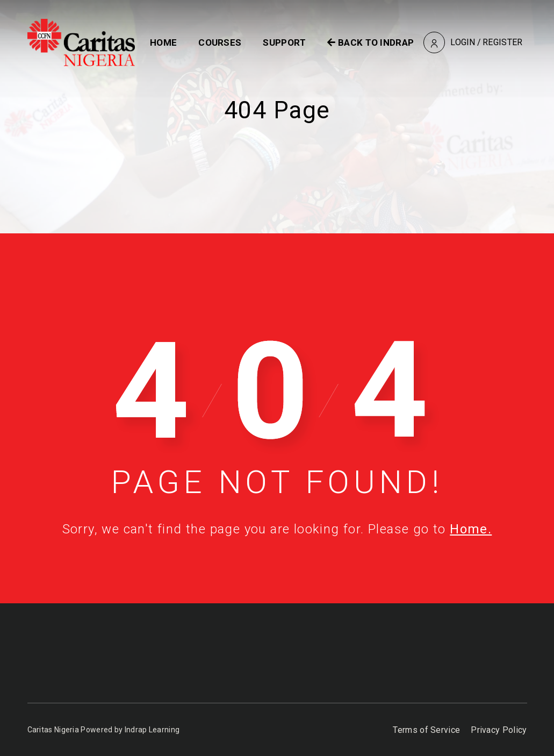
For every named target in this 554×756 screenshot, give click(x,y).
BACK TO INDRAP (370, 42)
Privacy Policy (499, 730)
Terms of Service (426, 730)
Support (284, 42)
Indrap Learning (152, 730)
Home (163, 42)
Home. (471, 529)
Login (463, 42)
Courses (220, 42)
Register (502, 42)
